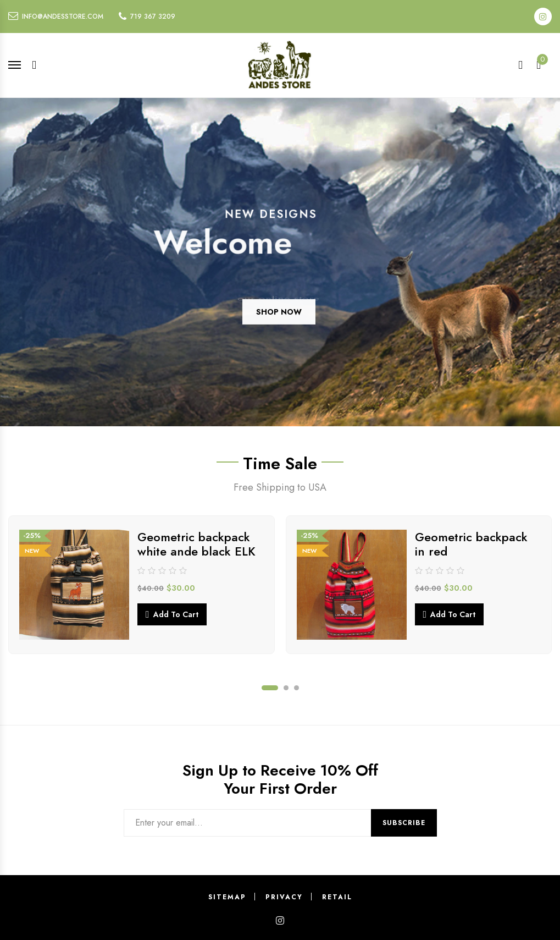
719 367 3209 (153, 17)
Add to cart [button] (176, 614)
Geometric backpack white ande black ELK (196, 544)
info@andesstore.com (63, 17)
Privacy (284, 897)
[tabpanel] (142, 585)
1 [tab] (270, 688)
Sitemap (227, 897)
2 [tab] (286, 688)
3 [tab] (296, 688)
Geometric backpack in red (471, 544)
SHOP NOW (279, 322)
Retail (337, 897)
